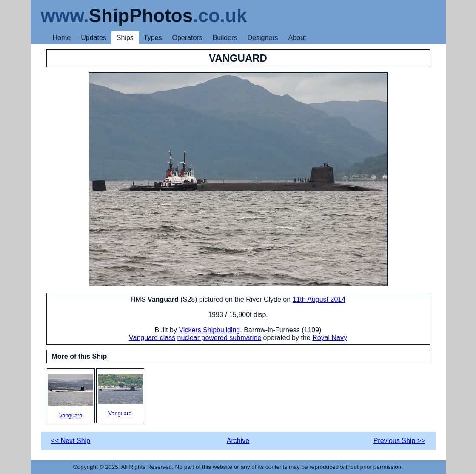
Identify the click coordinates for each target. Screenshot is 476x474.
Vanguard (71, 396)
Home (62, 38)
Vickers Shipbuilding (209, 330)
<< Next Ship (71, 441)
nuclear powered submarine (219, 338)
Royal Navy (330, 338)
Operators (187, 38)
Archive (238, 441)
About (297, 38)
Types (153, 38)
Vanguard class (152, 338)
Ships (125, 38)
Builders (225, 38)
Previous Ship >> (399, 441)
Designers (262, 38)
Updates (94, 38)
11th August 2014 (319, 299)
